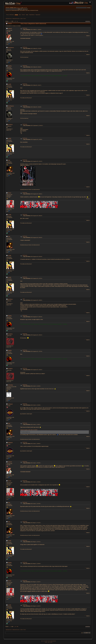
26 (16, 21)
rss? (24, 299)
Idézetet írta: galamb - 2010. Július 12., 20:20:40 (29, 430)
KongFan (10, 334)
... (10, 21)
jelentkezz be (19, 8)
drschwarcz (11, 47)
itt (31, 259)
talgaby (10, 66)
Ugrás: (82, 633)
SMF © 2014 (48, 641)
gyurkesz (10, 124)
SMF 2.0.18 (43, 641)
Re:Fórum (25, 28)
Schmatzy (10, 385)
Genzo (9, 193)
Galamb (10, 28)
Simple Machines (53, 641)
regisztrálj (25, 8)
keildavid (10, 404)
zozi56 (9, 84)
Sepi (9, 160)
